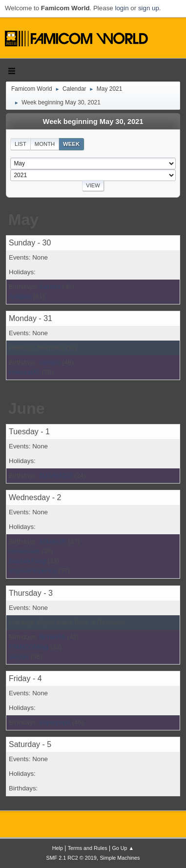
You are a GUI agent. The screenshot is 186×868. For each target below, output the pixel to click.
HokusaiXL (24, 372)
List (21, 144)
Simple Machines (120, 858)
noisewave (24, 551)
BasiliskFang (27, 561)
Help (58, 848)
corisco (50, 362)
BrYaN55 (52, 637)
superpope (55, 722)
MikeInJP (53, 541)
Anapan (20, 296)
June (27, 408)
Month (45, 144)
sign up (149, 8)
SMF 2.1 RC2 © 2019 (72, 858)
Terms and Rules (88, 848)
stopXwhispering (33, 571)
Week (71, 144)
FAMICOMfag (29, 647)
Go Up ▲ (123, 848)
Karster (50, 287)
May (23, 220)
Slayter (19, 656)
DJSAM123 (56, 475)
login (122, 8)
